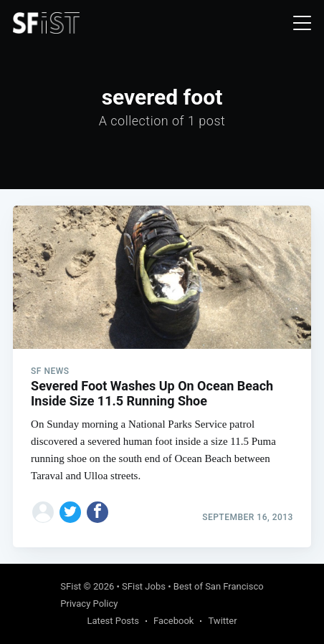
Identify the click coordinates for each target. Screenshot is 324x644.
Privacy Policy (89, 604)
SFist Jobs (144, 586)
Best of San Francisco (219, 586)
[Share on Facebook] (97, 512)
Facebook (173, 621)
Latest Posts (113, 621)
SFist (71, 586)
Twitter (222, 621)
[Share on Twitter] (70, 512)
